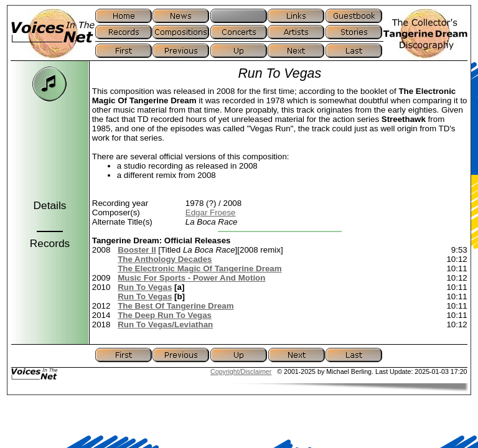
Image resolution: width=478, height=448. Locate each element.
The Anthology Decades (165, 259)
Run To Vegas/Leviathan (165, 324)
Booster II (137, 250)
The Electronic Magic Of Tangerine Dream (199, 268)
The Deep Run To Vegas (165, 315)
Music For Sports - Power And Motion (191, 278)
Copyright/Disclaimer (241, 371)
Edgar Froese (211, 212)
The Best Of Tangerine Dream (176, 306)
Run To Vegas (145, 287)
